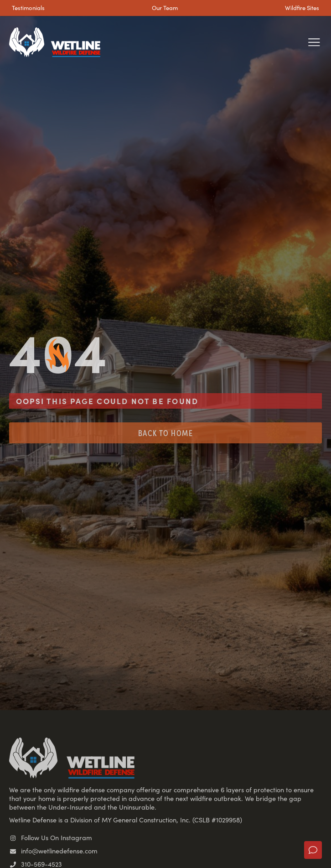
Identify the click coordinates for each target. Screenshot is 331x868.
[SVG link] (55, 42)
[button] (314, 42)
